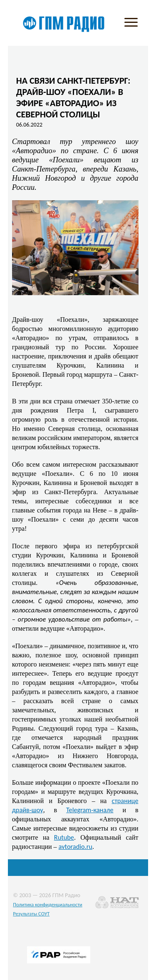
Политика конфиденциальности (48, 904)
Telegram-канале (90, 810)
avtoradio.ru (76, 846)
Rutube (64, 837)
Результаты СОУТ (31, 914)
